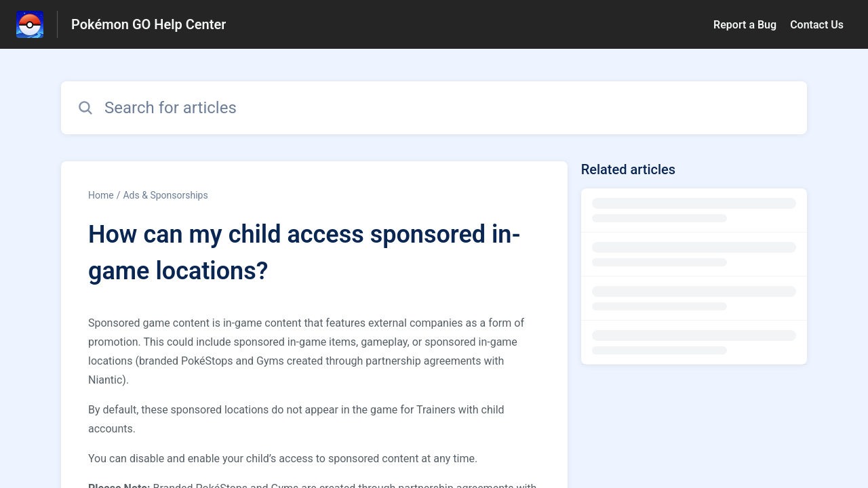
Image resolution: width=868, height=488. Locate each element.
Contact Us (817, 25)
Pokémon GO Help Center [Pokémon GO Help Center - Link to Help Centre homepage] (149, 24)
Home (101, 195)
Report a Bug (745, 25)
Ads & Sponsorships (165, 195)
